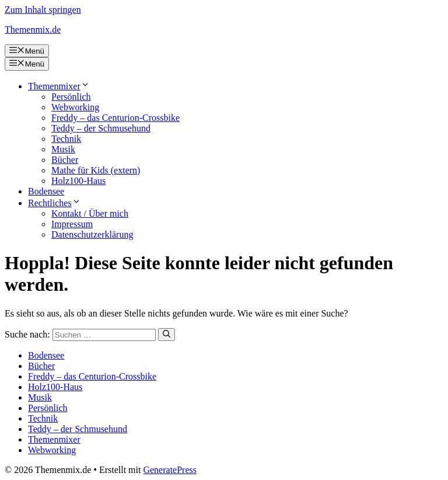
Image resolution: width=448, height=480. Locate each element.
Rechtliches (55, 203)
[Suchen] (167, 335)
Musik (63, 149)
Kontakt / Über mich (90, 213)
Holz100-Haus (78, 181)
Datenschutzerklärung (92, 234)
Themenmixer (59, 86)
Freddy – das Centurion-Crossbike (116, 118)
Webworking (75, 107)
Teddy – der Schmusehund (101, 128)
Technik (66, 139)
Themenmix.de (33, 29)
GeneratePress (170, 470)
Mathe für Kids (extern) (96, 170)
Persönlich (71, 97)
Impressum (72, 224)
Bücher (65, 160)
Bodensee (46, 191)
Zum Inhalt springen (43, 10)
